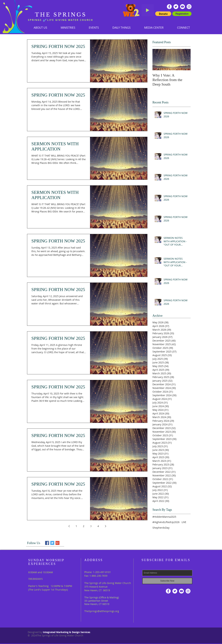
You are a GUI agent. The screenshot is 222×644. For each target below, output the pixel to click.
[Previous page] (69, 526)
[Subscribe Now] (167, 581)
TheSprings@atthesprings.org (102, 611)
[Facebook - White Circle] (169, 7)
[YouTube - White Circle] (182, 7)
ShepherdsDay (161, 528)
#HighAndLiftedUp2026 (166, 522)
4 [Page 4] (98, 526)
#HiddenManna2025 (164, 517)
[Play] (148, 10)
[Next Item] (185, 60)
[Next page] (105, 526)
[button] (68, 28)
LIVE (184, 522)
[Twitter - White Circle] (176, 7)
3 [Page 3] (91, 526)
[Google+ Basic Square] (57, 543)
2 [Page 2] (84, 526)
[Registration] (182, 14)
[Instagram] (189, 7)
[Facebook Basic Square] (47, 543)
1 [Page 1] (76, 526)
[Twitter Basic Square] (52, 543)
